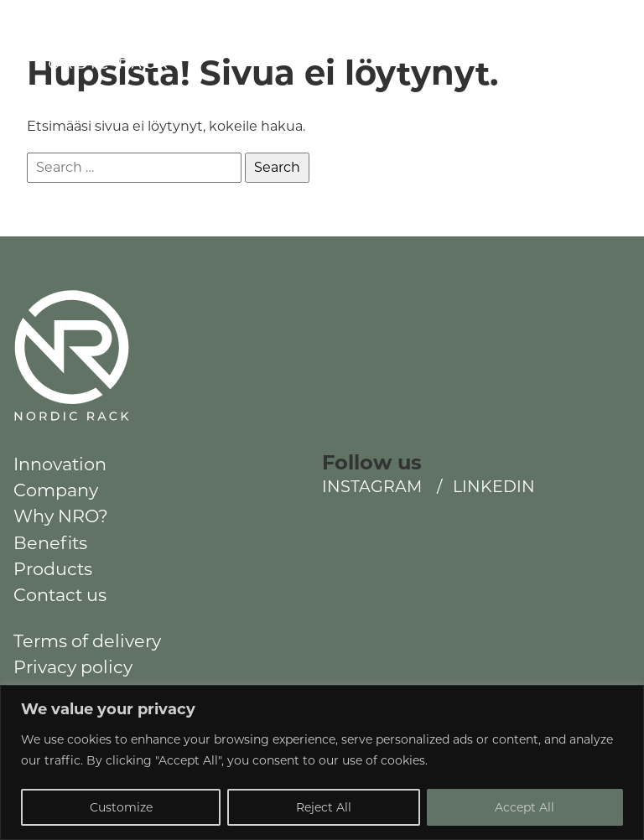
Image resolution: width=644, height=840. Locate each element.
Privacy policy (73, 667)
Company (56, 490)
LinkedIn (561, 39)
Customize (121, 807)
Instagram (482, 39)
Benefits (50, 543)
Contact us (60, 595)
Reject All (324, 807)
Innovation (60, 464)
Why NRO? (61, 516)
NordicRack (73, 72)
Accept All (525, 807)
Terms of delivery (87, 641)
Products (53, 569)
